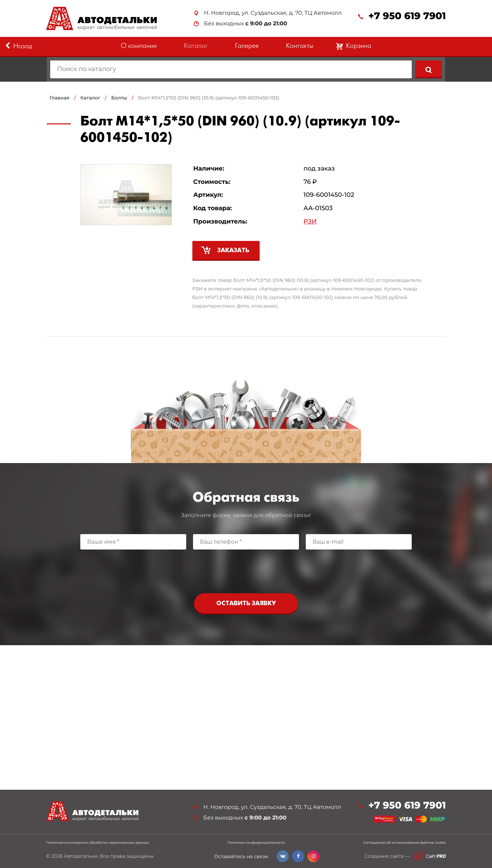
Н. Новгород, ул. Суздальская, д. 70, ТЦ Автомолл (273, 13)
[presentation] (246, 570)
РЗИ (310, 222)
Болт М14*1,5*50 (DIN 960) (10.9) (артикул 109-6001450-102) (209, 98)
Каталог (196, 46)
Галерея (247, 46)
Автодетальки (81, 856)
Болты (119, 98)
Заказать (233, 251)
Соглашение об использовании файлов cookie (405, 843)
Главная (59, 98)
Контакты (300, 46)
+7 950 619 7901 (407, 16)
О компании (139, 46)
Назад (19, 46)
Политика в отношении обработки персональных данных (98, 843)
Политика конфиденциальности (256, 843)
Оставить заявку (246, 604)
